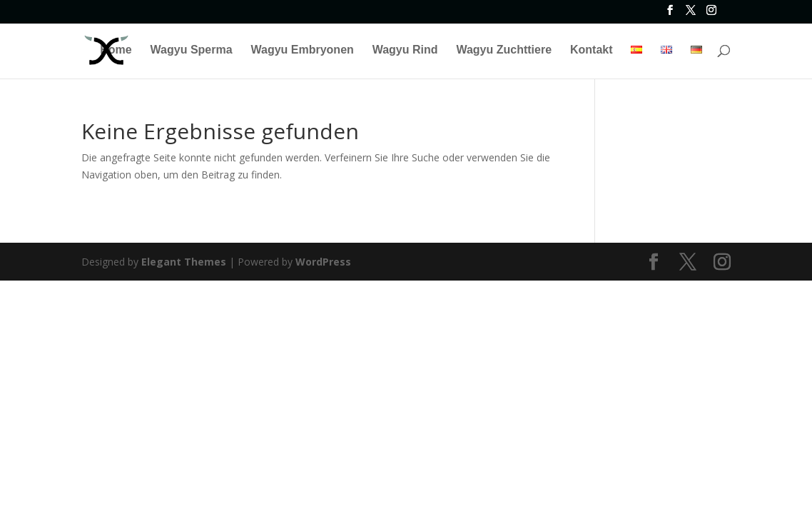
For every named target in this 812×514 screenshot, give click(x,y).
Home (116, 50)
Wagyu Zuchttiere (504, 50)
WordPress (323, 262)
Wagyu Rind (405, 50)
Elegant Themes (184, 262)
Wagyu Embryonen (302, 50)
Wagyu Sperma (192, 50)
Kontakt (592, 50)
